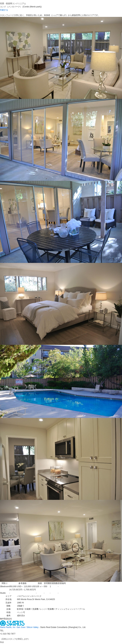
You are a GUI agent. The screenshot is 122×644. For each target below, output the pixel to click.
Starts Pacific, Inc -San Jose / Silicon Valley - (20, 627)
